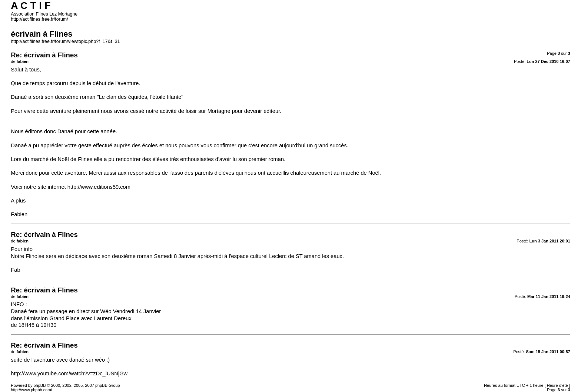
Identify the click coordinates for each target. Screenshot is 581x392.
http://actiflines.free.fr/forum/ (39, 19)
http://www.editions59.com (99, 187)
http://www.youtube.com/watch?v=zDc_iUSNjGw (69, 373)
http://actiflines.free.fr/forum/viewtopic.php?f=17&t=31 (65, 41)
